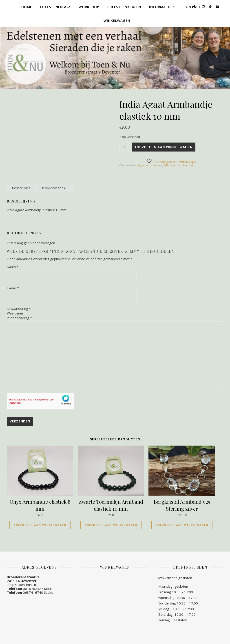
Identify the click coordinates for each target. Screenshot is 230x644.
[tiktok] (211, 7)
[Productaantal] (125, 147)
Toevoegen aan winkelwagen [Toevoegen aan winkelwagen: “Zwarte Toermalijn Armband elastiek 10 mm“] (111, 525)
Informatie (160, 7)
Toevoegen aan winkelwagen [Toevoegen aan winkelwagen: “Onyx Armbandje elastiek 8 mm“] (40, 525)
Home (27, 7)
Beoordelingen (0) (55, 188)
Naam (13, 267)
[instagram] (204, 7)
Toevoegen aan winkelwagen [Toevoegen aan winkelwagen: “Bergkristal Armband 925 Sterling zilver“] (182, 525)
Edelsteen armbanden (179, 165)
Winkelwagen (117, 20)
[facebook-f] (194, 7)
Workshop (89, 7)
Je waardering (19, 309)
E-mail (13, 288)
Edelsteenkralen (124, 7)
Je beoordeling (19, 318)
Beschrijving (21, 188)
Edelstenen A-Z (55, 7)
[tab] (21, 188)
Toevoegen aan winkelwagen (164, 147)
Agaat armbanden (150, 165)
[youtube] (217, 7)
